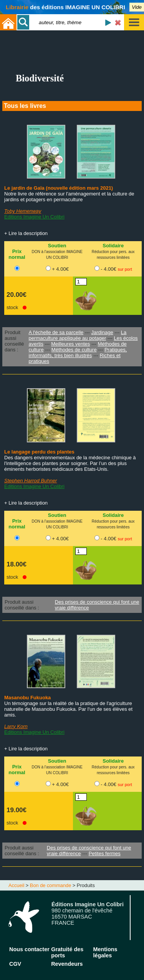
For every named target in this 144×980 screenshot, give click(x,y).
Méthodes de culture (74, 350)
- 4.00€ (116, 269)
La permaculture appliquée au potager (78, 335)
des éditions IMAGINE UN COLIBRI (65, 7)
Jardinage (102, 332)
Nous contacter (29, 949)
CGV (15, 964)
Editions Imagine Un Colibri (34, 217)
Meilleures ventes (70, 344)
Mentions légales (105, 952)
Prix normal (17, 254)
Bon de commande (50, 885)
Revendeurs (67, 964)
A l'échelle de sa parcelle (56, 332)
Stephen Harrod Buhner (31, 481)
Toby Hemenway (23, 211)
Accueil (16, 885)
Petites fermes (105, 853)
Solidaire (113, 246)
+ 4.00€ (60, 269)
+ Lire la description (26, 233)
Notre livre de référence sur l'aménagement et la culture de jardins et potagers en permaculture (69, 197)
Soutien (57, 246)
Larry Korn (16, 726)
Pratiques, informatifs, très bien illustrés (78, 353)
